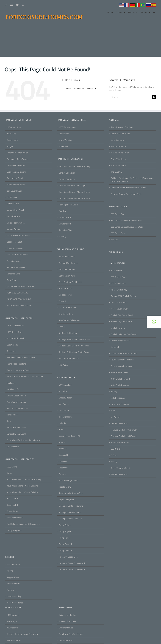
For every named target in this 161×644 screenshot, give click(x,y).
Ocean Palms (12, 511)
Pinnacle (62, 474)
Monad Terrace (13, 216)
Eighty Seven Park (67, 276)
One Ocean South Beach (17, 255)
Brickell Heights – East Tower (124, 334)
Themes (10, 590)
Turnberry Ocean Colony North (72, 563)
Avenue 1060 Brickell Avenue (124, 296)
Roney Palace (13, 415)
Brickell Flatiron (118, 328)
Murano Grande (14, 229)
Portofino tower (14, 261)
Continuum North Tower (17, 153)
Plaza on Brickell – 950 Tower (124, 430)
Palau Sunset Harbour (16, 402)
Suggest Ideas (13, 577)
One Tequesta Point (120, 423)
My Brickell (116, 417)
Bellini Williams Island (120, 134)
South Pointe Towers (16, 267)
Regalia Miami (65, 487)
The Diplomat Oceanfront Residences (23, 524)
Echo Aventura (117, 140)
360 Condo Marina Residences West (127, 227)
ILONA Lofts (12, 197)
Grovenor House (66, 628)
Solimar (62, 327)
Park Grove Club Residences (71, 634)
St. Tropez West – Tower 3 (70, 519)
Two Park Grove (66, 640)
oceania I (63, 442)
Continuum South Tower (17, 159)
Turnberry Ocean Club (68, 557)
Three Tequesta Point (120, 468)
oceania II (63, 449)
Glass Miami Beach (15, 178)
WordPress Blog (14, 596)
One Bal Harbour (66, 314)
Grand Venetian (66, 140)
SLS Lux (114, 455)
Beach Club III (12, 499)
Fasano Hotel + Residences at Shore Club (25, 377)
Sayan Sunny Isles (66, 500)
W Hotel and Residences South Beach (23, 440)
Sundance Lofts (13, 274)
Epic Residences (14, 640)
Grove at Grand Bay (67, 621)
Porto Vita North (118, 159)
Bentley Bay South (67, 179)
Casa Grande (12, 345)
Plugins (10, 571)
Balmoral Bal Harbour (68, 263)
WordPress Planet (15, 603)
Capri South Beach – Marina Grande (74, 192)
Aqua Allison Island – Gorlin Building (22, 486)
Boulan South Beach (15, 338)
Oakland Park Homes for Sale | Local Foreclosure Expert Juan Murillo (132, 180)
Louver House (13, 204)
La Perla (62, 423)
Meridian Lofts (13, 389)
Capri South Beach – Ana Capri (72, 186)
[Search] (154, 97)
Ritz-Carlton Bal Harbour (70, 320)
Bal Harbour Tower (67, 257)
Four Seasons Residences (122, 366)
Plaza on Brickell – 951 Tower (124, 436)
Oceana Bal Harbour (68, 308)
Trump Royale (65, 531)
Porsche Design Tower (68, 480)
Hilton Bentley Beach (16, 185)
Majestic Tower (65, 295)
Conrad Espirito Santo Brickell (124, 353)
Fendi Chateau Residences (70, 282)
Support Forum (13, 584)
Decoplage (11, 351)
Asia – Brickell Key (119, 290)
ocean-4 (62, 430)
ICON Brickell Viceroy (120, 385)
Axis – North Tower (119, 303)
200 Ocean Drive (14, 127)
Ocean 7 (62, 301)
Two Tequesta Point (120, 474)
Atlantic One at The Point (122, 127)
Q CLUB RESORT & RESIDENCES (20, 286)
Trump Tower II (65, 544)
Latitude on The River (120, 404)
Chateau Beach (65, 398)
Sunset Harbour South (16, 434)
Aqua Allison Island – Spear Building (22, 492)
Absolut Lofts (12, 140)
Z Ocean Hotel (13, 447)
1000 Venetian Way (67, 127)
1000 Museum (13, 615)
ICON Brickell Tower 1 (120, 372)
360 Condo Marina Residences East (126, 220)
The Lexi (114, 240)
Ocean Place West (15, 248)
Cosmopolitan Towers (16, 172)
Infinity (114, 392)
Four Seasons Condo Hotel (122, 360)
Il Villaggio (11, 383)
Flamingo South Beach (69, 205)
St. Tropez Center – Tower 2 (71, 506)
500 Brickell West (119, 283)
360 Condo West (118, 233)
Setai (9, 421)
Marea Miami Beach (15, 210)
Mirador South (65, 224)
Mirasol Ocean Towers (16, 396)
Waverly (62, 236)
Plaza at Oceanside (15, 518)
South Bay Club (65, 230)
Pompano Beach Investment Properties (128, 188)
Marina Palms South (120, 153)
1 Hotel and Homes (15, 326)
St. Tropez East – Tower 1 (70, 512)
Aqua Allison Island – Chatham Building (24, 480)
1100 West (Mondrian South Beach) (74, 167)
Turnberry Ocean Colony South (72, 570)
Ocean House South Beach (18, 236)
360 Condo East (118, 214)
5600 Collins (12, 467)
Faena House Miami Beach (18, 370)
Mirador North (65, 217)
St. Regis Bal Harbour (68, 333)
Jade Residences (118, 398)
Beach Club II (12, 505)
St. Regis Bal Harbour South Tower (74, 352)
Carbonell (115, 347)
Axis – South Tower (119, 309)
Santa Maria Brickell (120, 443)
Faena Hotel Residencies (18, 364)
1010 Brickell (117, 271)
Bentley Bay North (67, 173)
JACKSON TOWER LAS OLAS (19, 305)
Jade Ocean (64, 410)
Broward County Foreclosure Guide (126, 194)
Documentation (13, 565)
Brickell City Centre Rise (121, 322)
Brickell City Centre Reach (122, 315)
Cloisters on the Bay (67, 615)
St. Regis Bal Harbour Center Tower (74, 339)
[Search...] (130, 97)
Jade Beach (64, 404)
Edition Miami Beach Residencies (21, 358)
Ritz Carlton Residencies (17, 408)
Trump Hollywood (14, 530)
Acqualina (63, 391)
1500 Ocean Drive (14, 332)
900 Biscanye (12, 628)
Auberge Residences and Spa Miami (22, 634)
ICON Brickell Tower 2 (120, 379)
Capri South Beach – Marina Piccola (74, 198)
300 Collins (11, 134)
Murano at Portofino (16, 223)
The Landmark (117, 172)
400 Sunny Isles (65, 385)
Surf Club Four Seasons (69, 358)
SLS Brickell (116, 449)
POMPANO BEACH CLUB (17, 293)
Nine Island (64, 146)
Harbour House (65, 289)
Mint (113, 411)
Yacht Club (11, 280)
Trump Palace (65, 525)
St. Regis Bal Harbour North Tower (74, 346)
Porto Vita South (118, 165)
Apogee (10, 146)
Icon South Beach (14, 191)
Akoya (9, 473)
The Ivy (114, 462)
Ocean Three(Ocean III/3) (69, 436)
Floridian (62, 211)
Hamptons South (118, 146)
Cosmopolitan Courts (16, 165)
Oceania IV (63, 461)
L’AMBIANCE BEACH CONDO (19, 299)
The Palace (64, 365)
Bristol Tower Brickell (120, 341)
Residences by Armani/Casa (71, 493)
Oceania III (63, 455)
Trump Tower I (65, 538)
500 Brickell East (118, 277)
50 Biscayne (12, 621)
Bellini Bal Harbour (67, 269)
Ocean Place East (14, 242)
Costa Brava (64, 134)
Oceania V (63, 468)
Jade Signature (65, 417)
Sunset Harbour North (16, 427)
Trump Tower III (65, 551)
